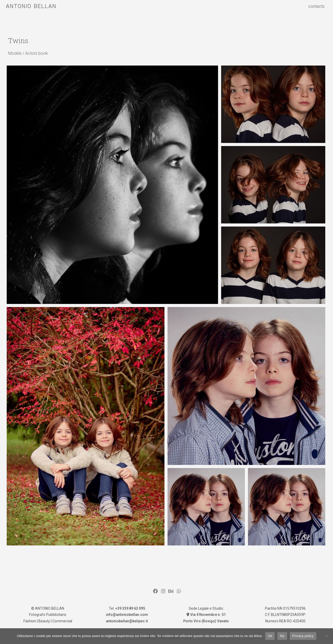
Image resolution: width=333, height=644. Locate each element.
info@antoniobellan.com (127, 615)
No (282, 636)
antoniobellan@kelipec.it (127, 621)
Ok (270, 636)
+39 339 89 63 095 (130, 608)
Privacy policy (303, 636)
